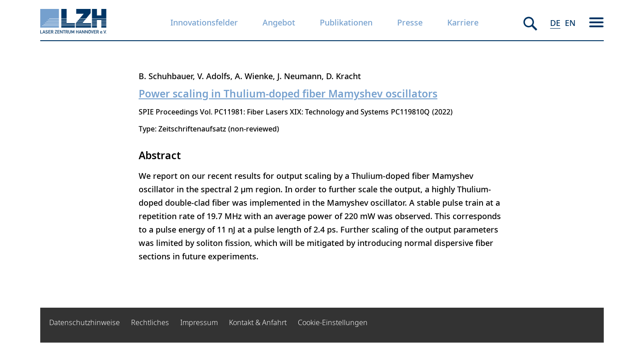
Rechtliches (150, 322)
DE (555, 23)
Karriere (463, 22)
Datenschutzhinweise (85, 322)
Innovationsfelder (204, 22)
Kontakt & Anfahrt (258, 322)
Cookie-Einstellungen (333, 322)
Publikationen (346, 22)
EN (570, 23)
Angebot (279, 22)
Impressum (199, 322)
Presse (410, 22)
